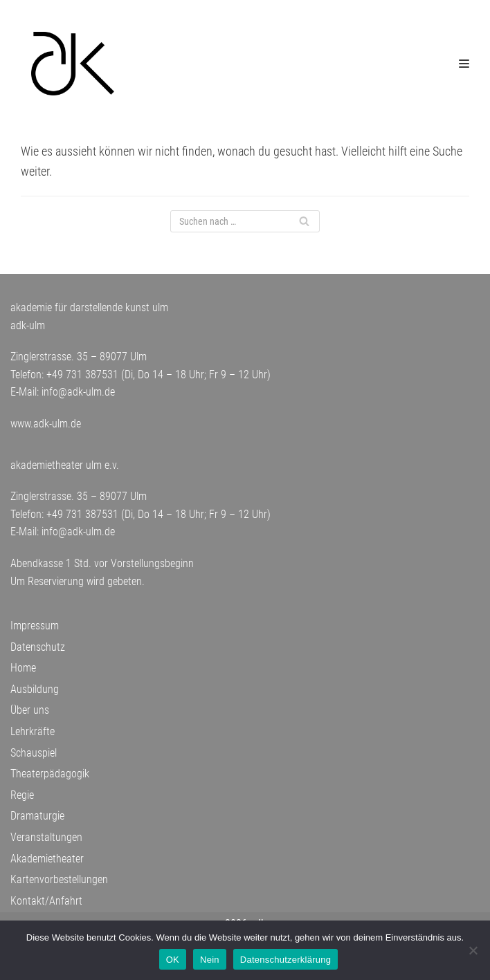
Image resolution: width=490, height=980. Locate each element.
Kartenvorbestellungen (59, 879)
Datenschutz (38, 647)
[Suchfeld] (245, 221)
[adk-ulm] (73, 64)
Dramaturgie (37, 816)
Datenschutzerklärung (285, 960)
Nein (210, 960)
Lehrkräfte (33, 731)
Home (23, 668)
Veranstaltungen (46, 837)
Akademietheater (47, 859)
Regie (22, 795)
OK (173, 960)
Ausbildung (35, 689)
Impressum (35, 626)
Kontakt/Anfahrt (46, 901)
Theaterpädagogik (50, 774)
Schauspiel (34, 753)
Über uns (30, 710)
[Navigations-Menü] (464, 64)
